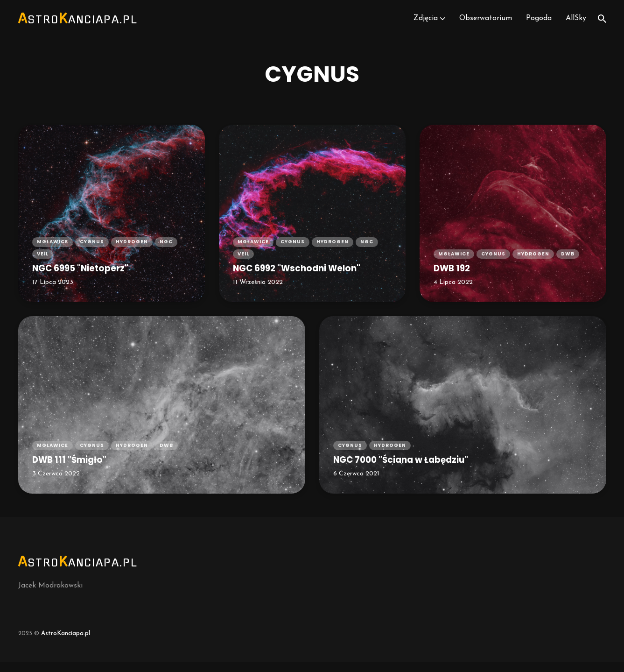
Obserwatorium (485, 23)
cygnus (92, 250)
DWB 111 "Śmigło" (74, 469)
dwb (568, 263)
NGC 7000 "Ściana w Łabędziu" (410, 469)
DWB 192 (454, 277)
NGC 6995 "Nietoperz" (86, 277)
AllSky (576, 23)
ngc (166, 250)
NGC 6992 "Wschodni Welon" (305, 277)
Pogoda (538, 23)
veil (43, 263)
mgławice (53, 250)
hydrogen (132, 250)
